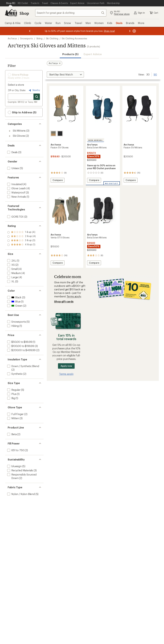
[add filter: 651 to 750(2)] (15, 450)
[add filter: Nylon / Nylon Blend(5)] (21, 494)
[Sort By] (65, 75)
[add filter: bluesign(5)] (14, 466)
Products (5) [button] (70, 54)
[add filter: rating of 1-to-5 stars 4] (21, 245)
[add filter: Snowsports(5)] (16, 322)
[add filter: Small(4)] (12, 269)
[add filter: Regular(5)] (13, 390)
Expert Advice (93, 54)
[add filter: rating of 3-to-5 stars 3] (21, 236)
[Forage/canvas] (53, 134)
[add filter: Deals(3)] (12, 152)
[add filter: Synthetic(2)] (15, 374)
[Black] (60, 134)
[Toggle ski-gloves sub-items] (10, 136)
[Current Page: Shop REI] (11, 3)
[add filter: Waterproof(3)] (16, 192)
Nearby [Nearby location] (34, 90)
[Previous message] (30, 31)
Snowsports (26, 38)
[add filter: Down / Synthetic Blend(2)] (23, 366)
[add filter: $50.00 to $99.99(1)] (19, 342)
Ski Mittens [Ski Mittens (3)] (19, 131)
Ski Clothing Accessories (74, 38)
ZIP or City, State (17, 90)
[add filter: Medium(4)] (14, 273)
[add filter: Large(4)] (12, 277)
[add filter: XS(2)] (11, 265)
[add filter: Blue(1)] (13, 301)
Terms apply (74, 296)
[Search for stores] (37, 97)
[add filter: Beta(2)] (12, 434)
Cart (154, 13)
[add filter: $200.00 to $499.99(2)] (21, 350)
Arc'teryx (12, 38)
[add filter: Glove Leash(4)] (16, 188)
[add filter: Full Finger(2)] (15, 414)
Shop (24, 13)
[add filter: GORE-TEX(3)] (15, 217)
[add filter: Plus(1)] (11, 394)
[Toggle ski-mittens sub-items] (10, 131)
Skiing (39, 38)
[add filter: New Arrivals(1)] (16, 197)
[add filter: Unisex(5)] (13, 168)
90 (155, 74)
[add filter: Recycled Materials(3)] (20, 470)
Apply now (66, 366)
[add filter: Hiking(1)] (13, 326)
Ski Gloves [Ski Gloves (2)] (19, 136)
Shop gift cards (64, 301)
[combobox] (71, 13)
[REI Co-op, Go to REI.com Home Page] (11, 13)
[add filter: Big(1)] (11, 398)
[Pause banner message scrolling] (134, 31)
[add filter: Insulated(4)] (14, 184)
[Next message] (130, 31)
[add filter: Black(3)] (14, 297)
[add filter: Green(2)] (14, 306)
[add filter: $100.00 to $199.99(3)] (20, 346)
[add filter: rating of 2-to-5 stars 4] (21, 241)
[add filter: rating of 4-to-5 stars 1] (21, 232)
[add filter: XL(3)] (11, 281)
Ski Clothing (52, 38)
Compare (57, 181)
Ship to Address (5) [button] (22, 112)
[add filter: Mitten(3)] (13, 418)
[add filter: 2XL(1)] (11, 261)
